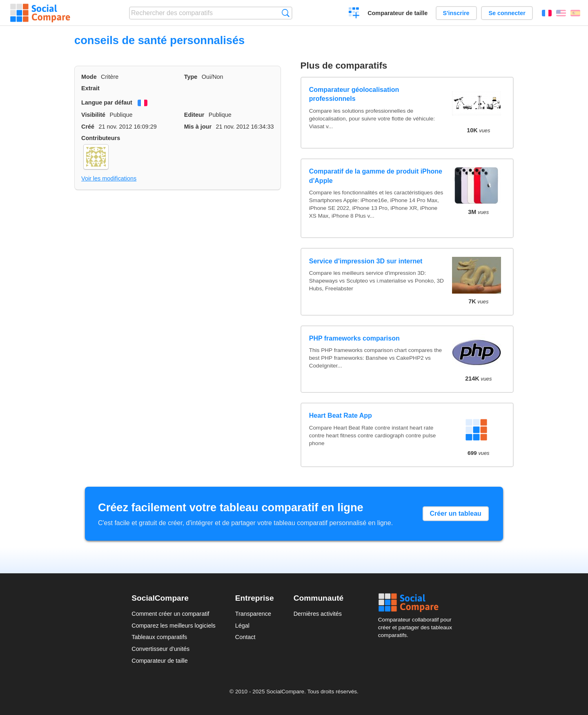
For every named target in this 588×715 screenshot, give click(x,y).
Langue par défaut (107, 102)
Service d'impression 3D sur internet (366, 261)
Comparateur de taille (398, 13)
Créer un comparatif (354, 14)
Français (547, 13)
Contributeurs (101, 138)
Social (417, 603)
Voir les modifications (109, 178)
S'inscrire (456, 13)
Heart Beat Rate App (341, 415)
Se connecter (507, 13)
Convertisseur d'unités (160, 649)
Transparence (253, 614)
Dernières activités (318, 614)
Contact (245, 637)
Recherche (286, 13)
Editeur (194, 115)
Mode (89, 77)
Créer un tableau (456, 513)
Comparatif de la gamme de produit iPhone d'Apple (376, 176)
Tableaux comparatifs (159, 637)
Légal (242, 626)
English (561, 13)
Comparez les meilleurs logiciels (174, 626)
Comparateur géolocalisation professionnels (354, 94)
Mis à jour (198, 127)
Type (191, 77)
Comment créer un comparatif (170, 614)
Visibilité (93, 115)
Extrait (90, 88)
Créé (88, 127)
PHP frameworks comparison (354, 338)
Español (575, 13)
